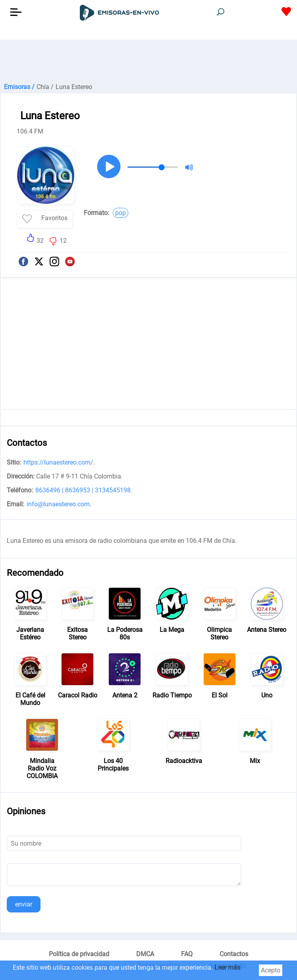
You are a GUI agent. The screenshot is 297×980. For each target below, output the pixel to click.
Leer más (227, 967)
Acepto (271, 970)
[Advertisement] (148, 60)
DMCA (145, 954)
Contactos (234, 954)
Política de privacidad (79, 954)
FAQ (187, 954)
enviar (24, 904)
